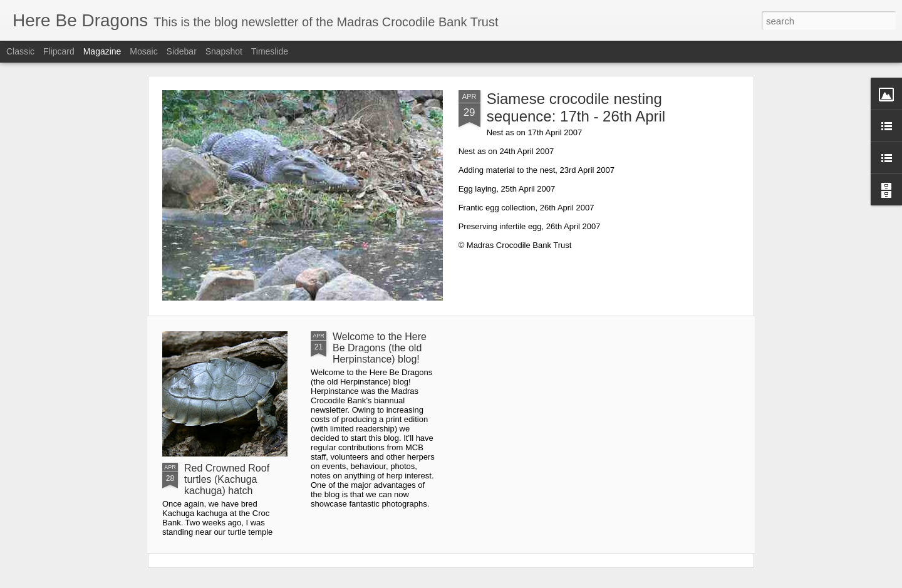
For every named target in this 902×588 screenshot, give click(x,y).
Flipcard (59, 51)
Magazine (102, 51)
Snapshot (224, 51)
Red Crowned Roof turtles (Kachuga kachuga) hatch (227, 479)
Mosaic (143, 51)
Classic (20, 51)
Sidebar (182, 51)
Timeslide (270, 51)
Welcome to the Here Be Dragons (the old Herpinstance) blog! (380, 348)
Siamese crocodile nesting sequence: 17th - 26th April (576, 107)
